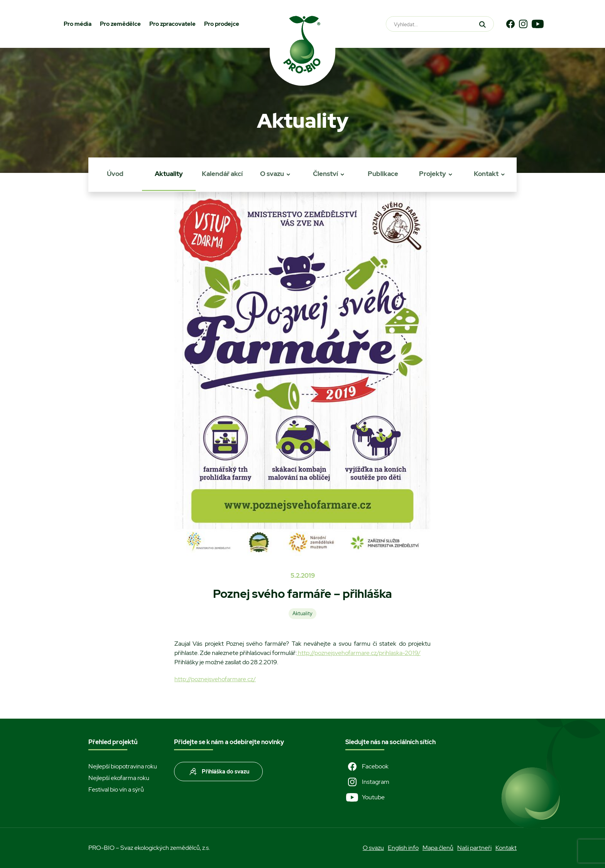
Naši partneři (474, 848)
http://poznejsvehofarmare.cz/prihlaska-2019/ (359, 653)
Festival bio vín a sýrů (116, 789)
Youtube (365, 797)
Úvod (115, 174)
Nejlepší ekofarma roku (119, 778)
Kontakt (486, 174)
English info (403, 848)
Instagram (367, 782)
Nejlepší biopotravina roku (123, 766)
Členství (325, 174)
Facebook (367, 766)
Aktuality (169, 174)
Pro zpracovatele (172, 24)
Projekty (433, 174)
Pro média (78, 24)
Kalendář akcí (222, 174)
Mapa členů (438, 848)
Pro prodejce (222, 24)
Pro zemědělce (120, 24)
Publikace (383, 174)
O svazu (272, 174)
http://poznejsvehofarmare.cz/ (215, 679)
